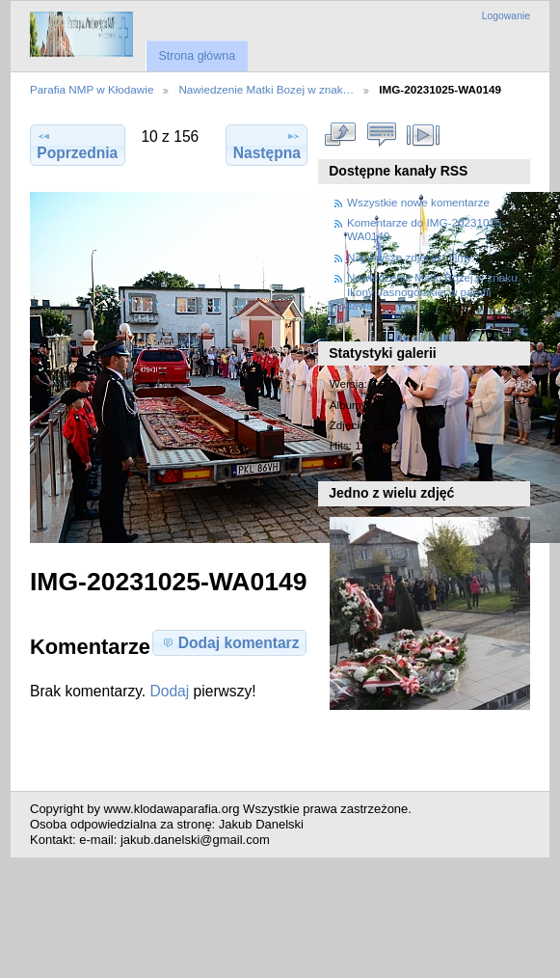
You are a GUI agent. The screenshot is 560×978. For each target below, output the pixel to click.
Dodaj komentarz (230, 642)
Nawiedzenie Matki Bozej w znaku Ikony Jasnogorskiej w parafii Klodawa (424, 291)
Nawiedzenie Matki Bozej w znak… (266, 89)
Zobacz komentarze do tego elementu (381, 135)
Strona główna (197, 56)
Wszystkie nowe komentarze (418, 202)
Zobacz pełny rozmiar (340, 135)
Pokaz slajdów (423, 135)
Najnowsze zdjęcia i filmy (410, 257)
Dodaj (170, 691)
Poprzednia (77, 145)
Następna (267, 145)
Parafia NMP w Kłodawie (92, 89)
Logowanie (506, 16)
